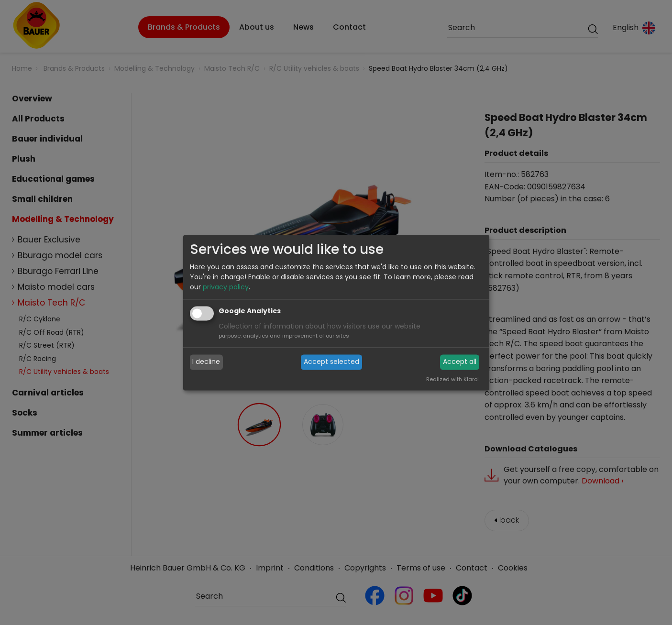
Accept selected (331, 362)
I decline (206, 362)
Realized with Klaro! (452, 379)
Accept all (460, 362)
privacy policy (226, 287)
